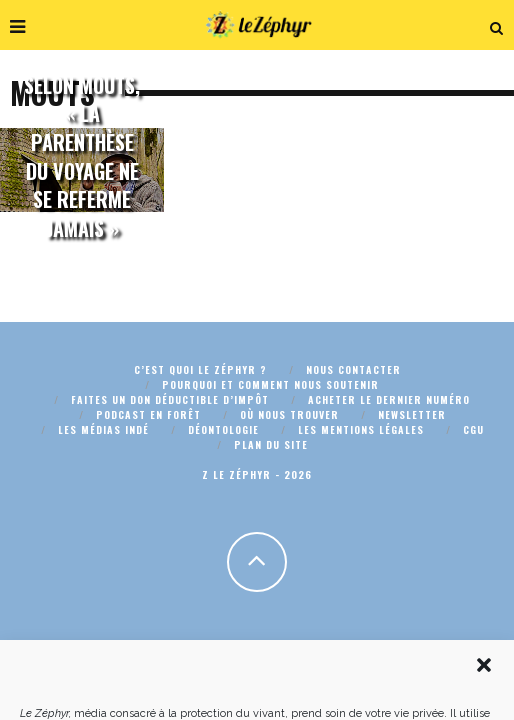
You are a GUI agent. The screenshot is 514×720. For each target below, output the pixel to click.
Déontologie (223, 429)
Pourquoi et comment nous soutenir (270, 384)
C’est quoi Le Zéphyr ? (200, 369)
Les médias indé (103, 429)
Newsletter (412, 414)
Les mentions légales (361, 429)
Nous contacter (353, 369)
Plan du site (271, 444)
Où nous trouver (289, 414)
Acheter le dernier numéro (389, 399)
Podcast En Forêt (148, 414)
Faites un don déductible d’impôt (170, 399)
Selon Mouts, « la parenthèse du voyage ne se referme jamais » (82, 156)
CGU (473, 429)
